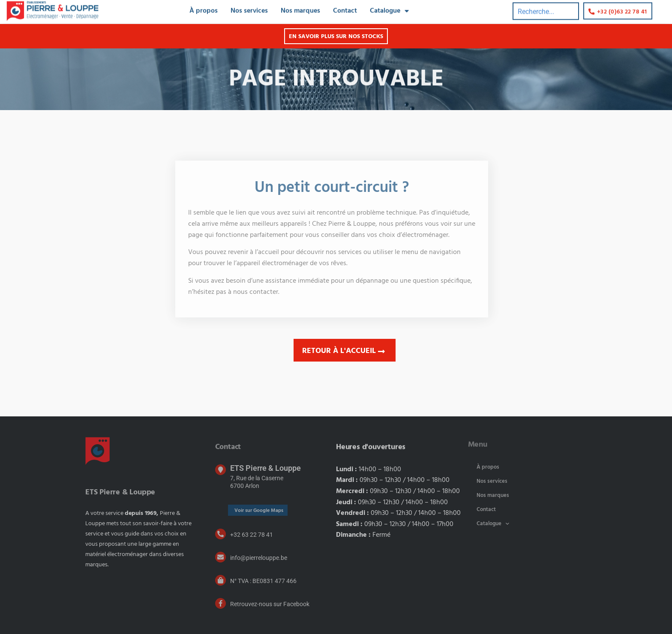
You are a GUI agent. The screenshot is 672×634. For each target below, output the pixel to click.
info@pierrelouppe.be (259, 558)
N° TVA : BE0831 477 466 (263, 581)
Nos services (492, 481)
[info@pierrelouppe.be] (220, 557)
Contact (486, 510)
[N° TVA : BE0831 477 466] (220, 580)
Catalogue (493, 524)
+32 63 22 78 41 (252, 535)
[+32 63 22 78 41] (220, 534)
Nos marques (493, 495)
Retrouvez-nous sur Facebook (270, 604)
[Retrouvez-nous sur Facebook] (220, 603)
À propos (488, 467)
